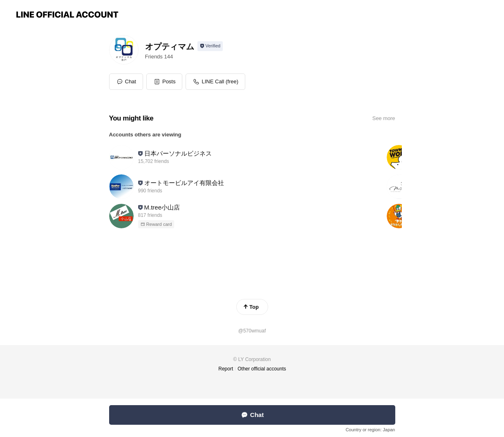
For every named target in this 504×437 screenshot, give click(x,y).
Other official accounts (262, 369)
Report (226, 369)
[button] (165, 82)
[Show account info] (210, 46)
